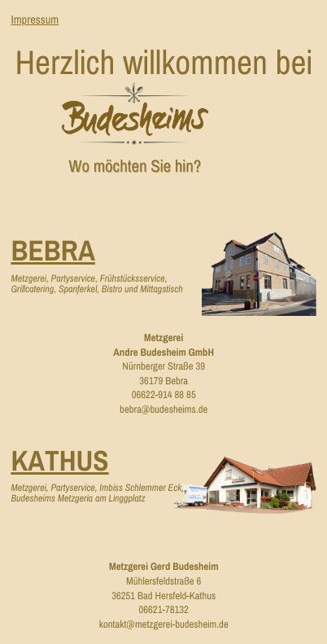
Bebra (53, 252)
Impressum (35, 20)
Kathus (59, 462)
